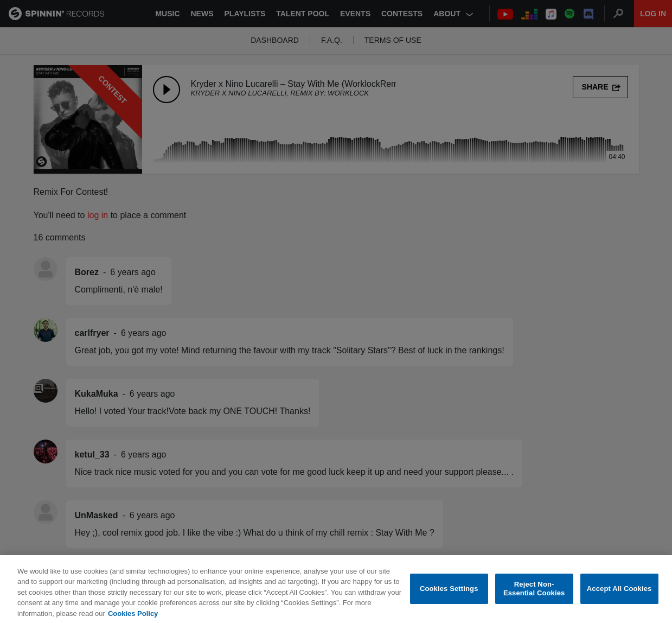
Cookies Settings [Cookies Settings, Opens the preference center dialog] (449, 596)
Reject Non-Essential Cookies (534, 596)
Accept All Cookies (619, 596)
